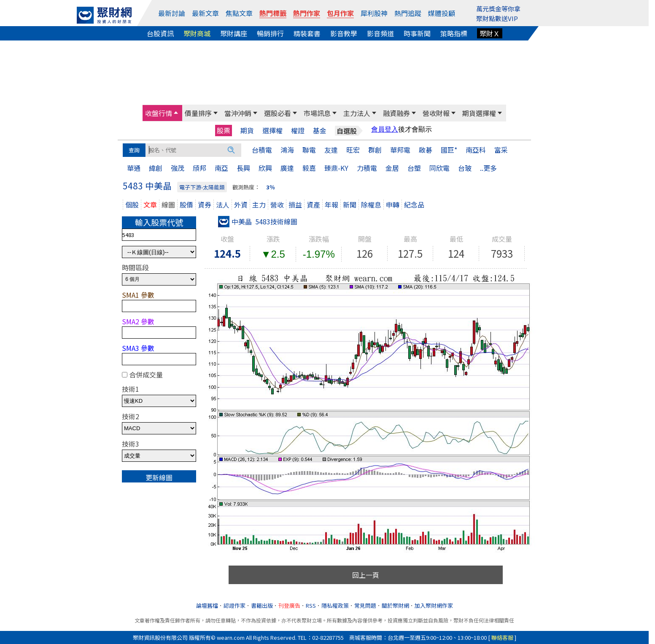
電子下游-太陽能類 (202, 187)
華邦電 (400, 150)
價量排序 (198, 113)
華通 (134, 168)
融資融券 (396, 113)
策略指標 (454, 33)
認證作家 (235, 605)
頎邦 (199, 168)
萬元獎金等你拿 (498, 9)
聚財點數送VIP (497, 18)
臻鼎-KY (336, 168)
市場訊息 (317, 113)
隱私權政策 (335, 605)
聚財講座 (234, 33)
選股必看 (278, 113)
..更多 (488, 168)
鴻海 (287, 150)
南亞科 (476, 150)
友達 (331, 150)
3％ (271, 187)
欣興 (265, 168)
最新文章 (205, 13)
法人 (223, 205)
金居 (392, 168)
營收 (277, 205)
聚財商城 (197, 33)
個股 (132, 205)
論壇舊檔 (207, 605)
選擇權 (272, 131)
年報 (332, 205)
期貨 (247, 131)
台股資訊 (160, 33)
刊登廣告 (289, 605)
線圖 (168, 205)
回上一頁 (366, 575)
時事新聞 (417, 33)
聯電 (309, 150)
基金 (320, 131)
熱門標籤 (273, 13)
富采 (501, 150)
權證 (298, 131)
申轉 (393, 205)
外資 (241, 205)
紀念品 (414, 205)
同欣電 (439, 168)
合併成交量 (146, 375)
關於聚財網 (395, 605)
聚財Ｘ (490, 33)
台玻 (465, 168)
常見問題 (365, 605)
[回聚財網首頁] (104, 15)
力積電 (367, 168)
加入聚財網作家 (434, 605)
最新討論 (172, 13)
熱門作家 (307, 13)
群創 (375, 150)
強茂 (178, 168)
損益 (295, 205)
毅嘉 (309, 168)
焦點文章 (239, 13)
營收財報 (436, 113)
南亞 (221, 168)
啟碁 (426, 150)
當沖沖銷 (238, 113)
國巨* (449, 150)
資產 (313, 205)
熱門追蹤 (408, 13)
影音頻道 (380, 33)
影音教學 (344, 33)
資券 (205, 205)
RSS (311, 605)
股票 (224, 130)
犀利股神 (374, 13)
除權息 (371, 205)
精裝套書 (307, 33)
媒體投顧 (442, 13)
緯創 (156, 168)
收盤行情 (159, 113)
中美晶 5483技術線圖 (258, 221)
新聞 (350, 205)
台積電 (262, 150)
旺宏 (353, 150)
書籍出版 (262, 605)
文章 (150, 205)
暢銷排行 (270, 33)
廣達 (287, 168)
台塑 (414, 168)
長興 (243, 168)
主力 (259, 205)
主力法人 (357, 113)
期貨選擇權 (479, 113)
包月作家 (340, 13)
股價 (186, 205)
